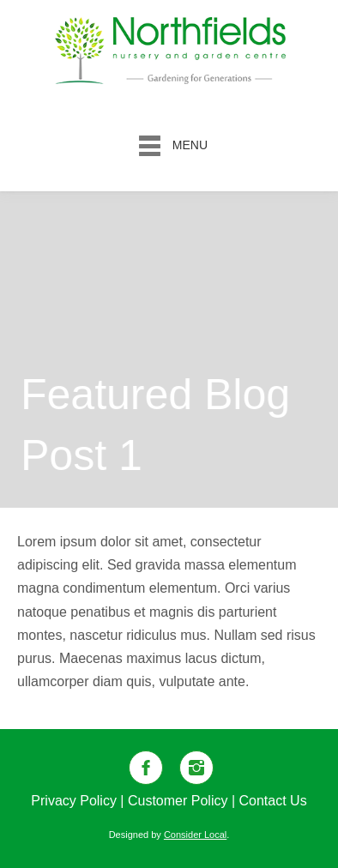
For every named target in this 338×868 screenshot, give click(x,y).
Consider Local (195, 835)
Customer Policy (178, 801)
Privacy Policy (74, 801)
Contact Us (273, 801)
